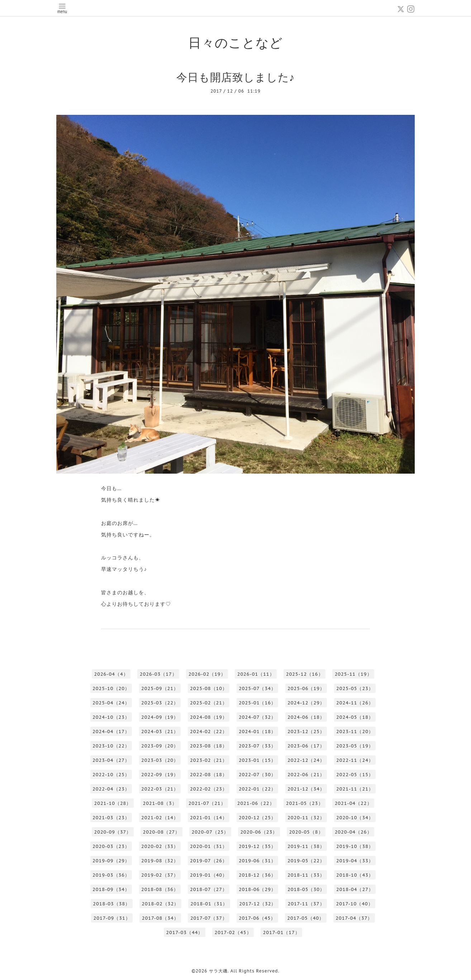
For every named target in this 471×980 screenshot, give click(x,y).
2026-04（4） (111, 674)
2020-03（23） (111, 846)
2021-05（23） (305, 803)
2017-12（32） (258, 904)
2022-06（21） (306, 775)
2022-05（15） (355, 775)
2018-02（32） (160, 904)
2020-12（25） (257, 818)
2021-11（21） (355, 789)
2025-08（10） (209, 688)
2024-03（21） (160, 732)
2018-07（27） (209, 889)
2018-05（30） (306, 889)
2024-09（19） (160, 717)
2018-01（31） (209, 904)
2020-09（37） (113, 832)
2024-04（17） (111, 732)
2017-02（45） (233, 932)
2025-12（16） (305, 674)
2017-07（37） (209, 918)
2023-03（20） (160, 760)
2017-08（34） (160, 918)
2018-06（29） (257, 889)
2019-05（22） (306, 861)
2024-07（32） (257, 717)
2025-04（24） (111, 703)
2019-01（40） (209, 875)
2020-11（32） (306, 818)
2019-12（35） (257, 846)
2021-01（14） (209, 818)
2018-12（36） (257, 875)
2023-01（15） (257, 760)
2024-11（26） (355, 703)
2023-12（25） (306, 732)
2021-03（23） (111, 818)
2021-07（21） (207, 803)
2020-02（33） (160, 846)
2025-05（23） (355, 688)
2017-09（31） (112, 918)
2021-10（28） (113, 803)
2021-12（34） (306, 789)
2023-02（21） (209, 760)
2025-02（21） (209, 703)
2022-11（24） (355, 760)
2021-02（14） (160, 818)
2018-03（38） (111, 904)
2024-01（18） (257, 732)
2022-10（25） (111, 775)
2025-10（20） (111, 688)
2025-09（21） (160, 688)
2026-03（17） (158, 674)
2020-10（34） (355, 818)
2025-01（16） (257, 703)
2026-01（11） (256, 674)
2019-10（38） (355, 846)
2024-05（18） (355, 717)
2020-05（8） (306, 832)
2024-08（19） (209, 717)
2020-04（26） (353, 832)
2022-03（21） (160, 789)
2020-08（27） (161, 832)
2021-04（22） (353, 803)
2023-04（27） (111, 760)
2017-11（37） (306, 904)
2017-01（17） (282, 932)
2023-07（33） (257, 746)
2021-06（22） (256, 803)
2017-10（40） (355, 904)
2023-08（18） (209, 746)
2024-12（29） (306, 703)
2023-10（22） (111, 746)
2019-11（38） (306, 846)
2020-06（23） (259, 832)
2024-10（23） (111, 717)
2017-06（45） (257, 918)
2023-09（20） (160, 746)
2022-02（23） (209, 789)
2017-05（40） (306, 918)
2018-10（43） (355, 875)
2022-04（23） (111, 789)
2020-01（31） (209, 846)
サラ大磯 (218, 971)
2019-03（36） (111, 875)
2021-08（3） (160, 803)
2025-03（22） (160, 703)
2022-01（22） (257, 789)
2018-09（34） (111, 889)
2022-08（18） (209, 775)
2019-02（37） (160, 875)
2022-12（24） (306, 760)
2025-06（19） (306, 688)
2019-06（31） (257, 861)
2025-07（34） (257, 688)
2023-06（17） (306, 746)
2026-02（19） (207, 674)
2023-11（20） (355, 732)
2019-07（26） (209, 861)
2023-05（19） (355, 746)
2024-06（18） (306, 717)
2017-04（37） (354, 918)
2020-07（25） (210, 832)
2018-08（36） (160, 889)
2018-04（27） (355, 889)
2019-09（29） (111, 861)
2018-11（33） (306, 875)
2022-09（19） (160, 775)
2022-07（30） (257, 775)
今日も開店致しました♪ (236, 77)
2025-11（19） (353, 674)
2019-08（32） (160, 861)
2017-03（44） (184, 932)
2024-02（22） (209, 732)
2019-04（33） (355, 861)
